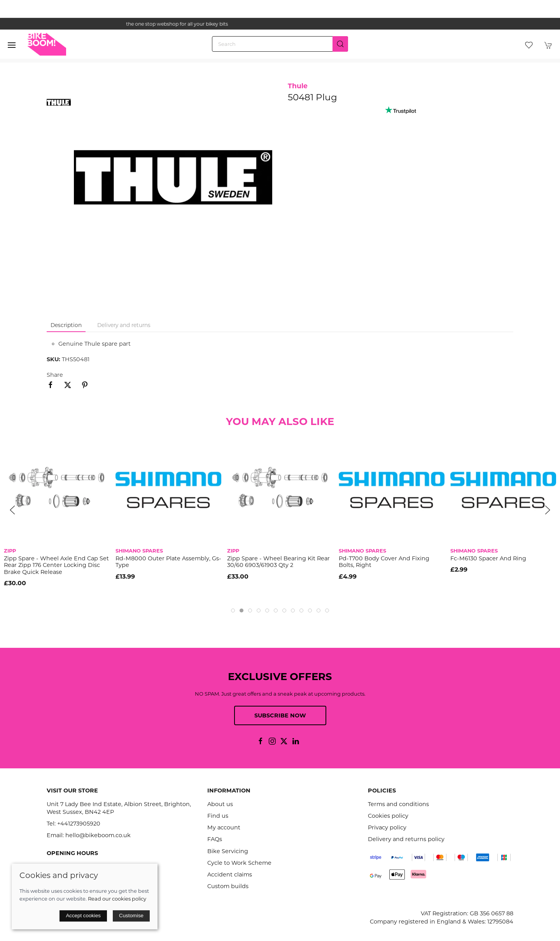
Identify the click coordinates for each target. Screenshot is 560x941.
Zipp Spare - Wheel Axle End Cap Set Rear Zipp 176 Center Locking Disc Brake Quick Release (56, 565)
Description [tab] (66, 325)
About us (220, 804)
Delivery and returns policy (406, 839)
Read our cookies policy (117, 899)
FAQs (215, 839)
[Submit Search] (340, 44)
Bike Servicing (228, 851)
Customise (131, 916)
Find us (218, 816)
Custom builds (228, 886)
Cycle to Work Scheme (239, 863)
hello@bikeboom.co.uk (98, 835)
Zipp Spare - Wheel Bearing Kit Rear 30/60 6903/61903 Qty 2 (278, 562)
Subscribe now (280, 715)
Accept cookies (83, 916)
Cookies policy (388, 816)
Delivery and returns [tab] (124, 325)
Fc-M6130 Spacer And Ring (488, 558)
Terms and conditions (398, 804)
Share (55, 375)
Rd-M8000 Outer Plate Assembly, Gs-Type (168, 562)
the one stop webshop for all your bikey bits (280, 24)
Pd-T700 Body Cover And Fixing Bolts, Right (384, 562)
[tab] (233, 610)
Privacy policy (387, 827)
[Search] (280, 44)
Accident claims (230, 875)
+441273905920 (79, 824)
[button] (12, 45)
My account (224, 827)
